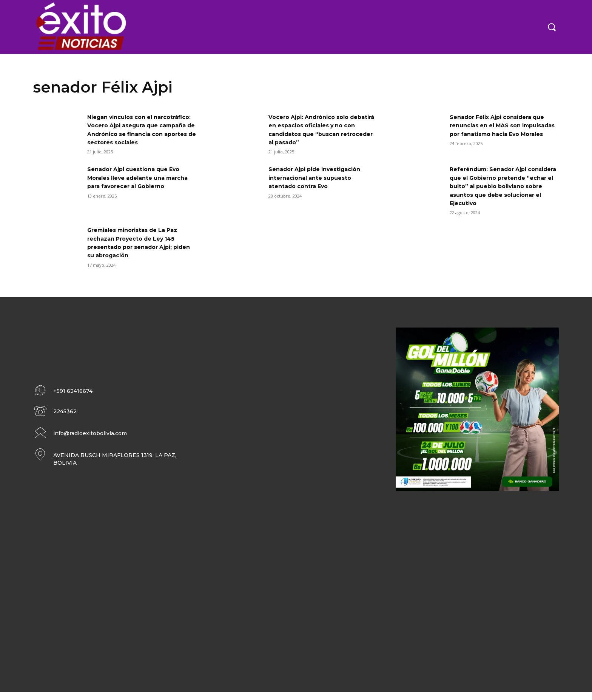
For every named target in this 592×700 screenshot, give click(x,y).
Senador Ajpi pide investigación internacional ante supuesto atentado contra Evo (321, 186)
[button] (552, 27)
